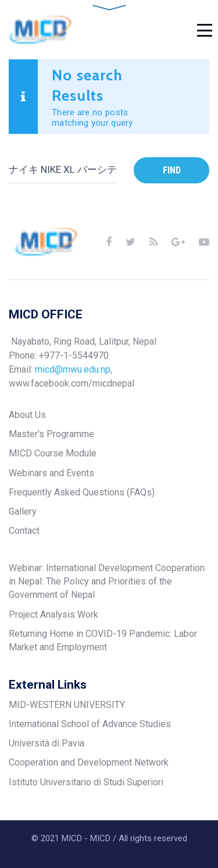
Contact (24, 531)
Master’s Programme (51, 434)
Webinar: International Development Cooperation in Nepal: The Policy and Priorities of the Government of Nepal (107, 582)
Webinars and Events (51, 473)
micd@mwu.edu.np (73, 369)
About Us (27, 415)
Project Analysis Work (53, 614)
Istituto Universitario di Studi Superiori (86, 782)
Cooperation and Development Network (89, 762)
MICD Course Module (53, 453)
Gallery (23, 511)
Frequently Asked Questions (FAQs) (82, 492)
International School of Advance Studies (90, 724)
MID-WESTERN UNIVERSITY (67, 705)
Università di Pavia (47, 743)
